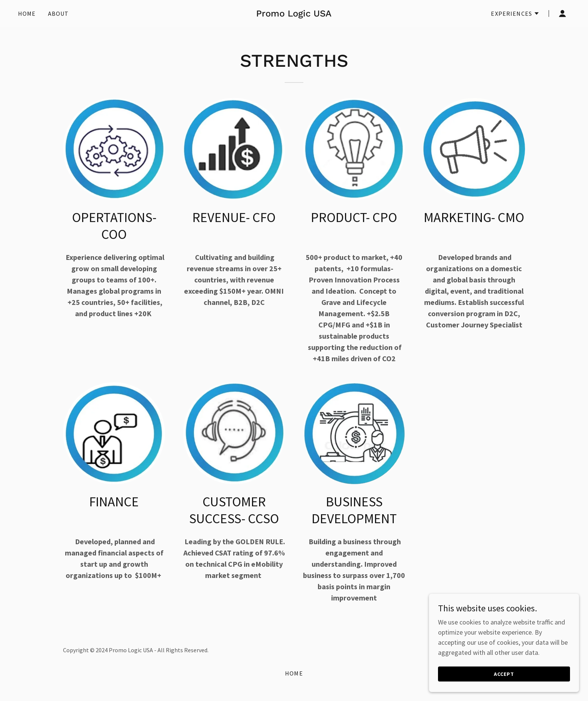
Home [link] (27, 14)
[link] (294, 14)
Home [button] (294, 673)
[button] (515, 14)
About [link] (58, 14)
